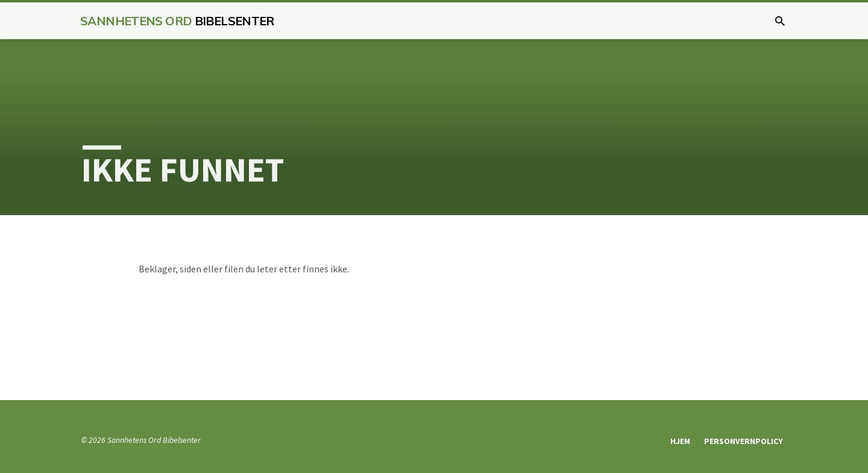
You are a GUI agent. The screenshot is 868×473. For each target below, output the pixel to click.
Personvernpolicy (744, 441)
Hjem (680, 441)
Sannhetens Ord (177, 21)
